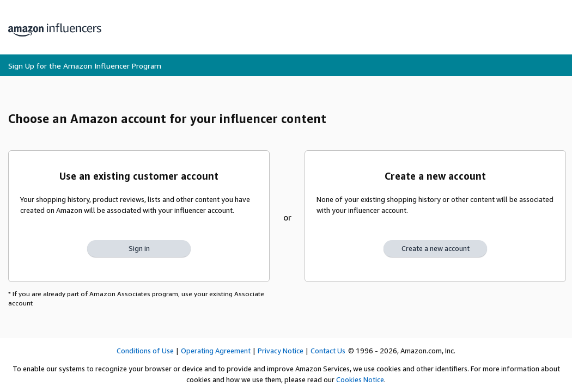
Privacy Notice (281, 351)
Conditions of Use (145, 351)
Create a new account (436, 248)
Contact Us (328, 351)
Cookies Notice (360, 379)
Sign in (139, 248)
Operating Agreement (216, 351)
